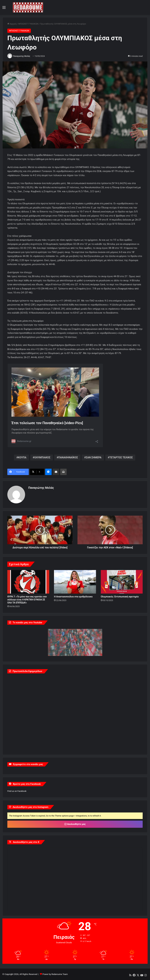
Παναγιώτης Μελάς (22, 56)
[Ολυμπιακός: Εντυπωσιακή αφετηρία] (122, 582)
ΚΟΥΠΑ (22, 457)
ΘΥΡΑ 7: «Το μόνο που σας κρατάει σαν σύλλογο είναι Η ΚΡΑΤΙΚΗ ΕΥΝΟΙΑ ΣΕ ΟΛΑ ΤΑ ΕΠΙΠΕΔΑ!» (27, 600)
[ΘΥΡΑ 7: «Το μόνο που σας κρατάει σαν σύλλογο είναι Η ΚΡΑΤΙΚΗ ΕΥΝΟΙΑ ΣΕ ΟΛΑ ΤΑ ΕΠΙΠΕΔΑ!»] (28, 582)
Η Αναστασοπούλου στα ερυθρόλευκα (73, 597)
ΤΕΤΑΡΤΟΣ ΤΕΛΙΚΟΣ (121, 457)
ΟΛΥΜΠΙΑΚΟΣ (42, 457)
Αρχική (12, 24)
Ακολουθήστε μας (75, 824)
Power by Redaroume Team (55, 974)
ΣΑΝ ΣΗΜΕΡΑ (94, 457)
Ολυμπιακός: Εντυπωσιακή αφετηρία (120, 597)
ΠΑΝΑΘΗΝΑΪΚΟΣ (68, 457)
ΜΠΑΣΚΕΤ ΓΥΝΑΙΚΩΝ (28, 24)
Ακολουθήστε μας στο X (26, 842)
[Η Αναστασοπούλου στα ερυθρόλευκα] (75, 582)
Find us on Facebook (17, 791)
